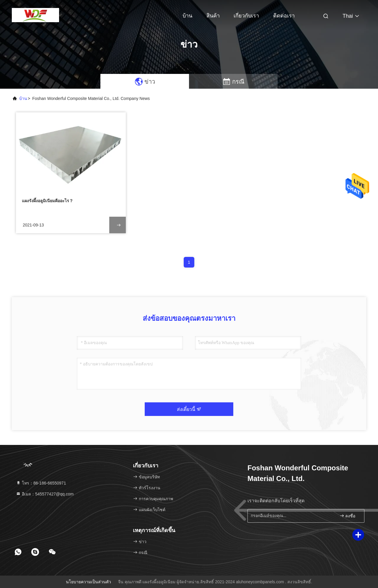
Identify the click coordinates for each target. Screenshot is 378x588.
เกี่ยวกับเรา (246, 16)
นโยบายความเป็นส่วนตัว (88, 582)
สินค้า (213, 16)
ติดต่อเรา (284, 16)
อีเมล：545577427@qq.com (45, 494)
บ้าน (187, 16)
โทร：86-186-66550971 (41, 483)
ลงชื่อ (348, 516)
